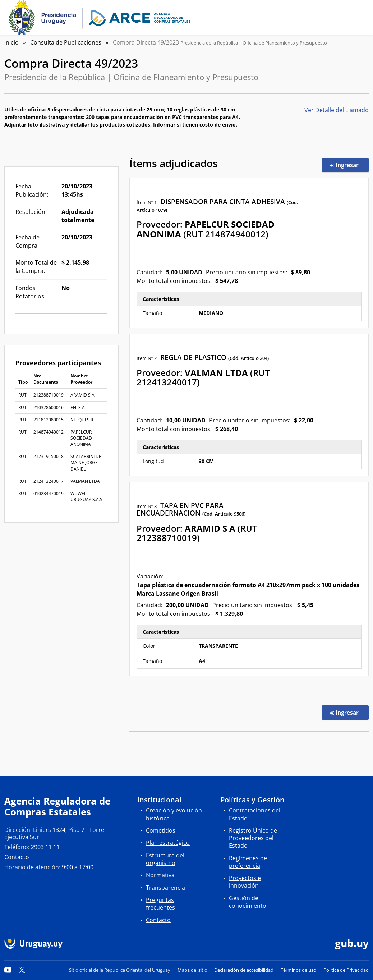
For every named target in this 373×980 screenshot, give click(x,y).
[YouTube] (8, 970)
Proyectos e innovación (245, 882)
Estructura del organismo (165, 859)
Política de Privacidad (346, 970)
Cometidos (161, 830)
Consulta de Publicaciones (66, 42)
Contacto (17, 857)
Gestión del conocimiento (248, 902)
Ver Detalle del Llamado (337, 110)
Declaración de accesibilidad (244, 970)
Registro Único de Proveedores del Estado (253, 838)
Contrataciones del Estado (255, 814)
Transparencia (165, 888)
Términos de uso (298, 970)
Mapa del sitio (192, 970)
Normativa (160, 875)
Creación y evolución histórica (174, 814)
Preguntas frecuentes (160, 904)
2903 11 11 (45, 847)
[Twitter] (22, 970)
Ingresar (349, 165)
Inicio (11, 42)
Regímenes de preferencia (248, 862)
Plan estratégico (168, 843)
